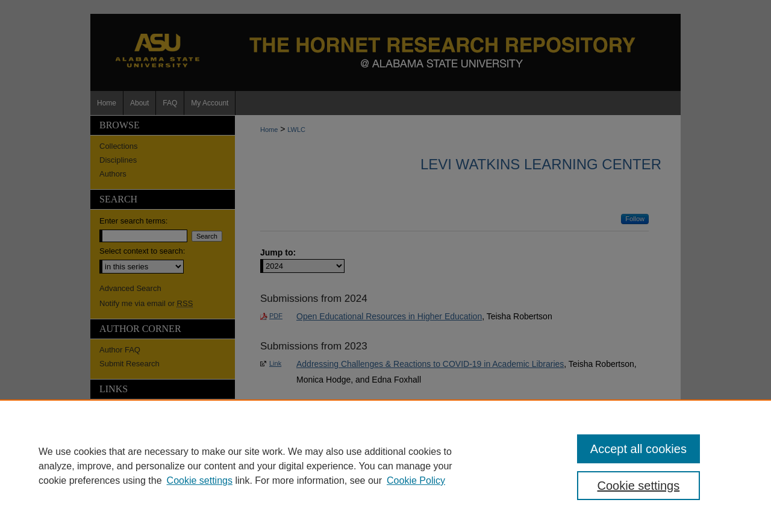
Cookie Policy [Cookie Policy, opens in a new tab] (416, 480)
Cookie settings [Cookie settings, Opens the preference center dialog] (639, 486)
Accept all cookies (638, 449)
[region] (385, 466)
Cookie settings (200, 480)
